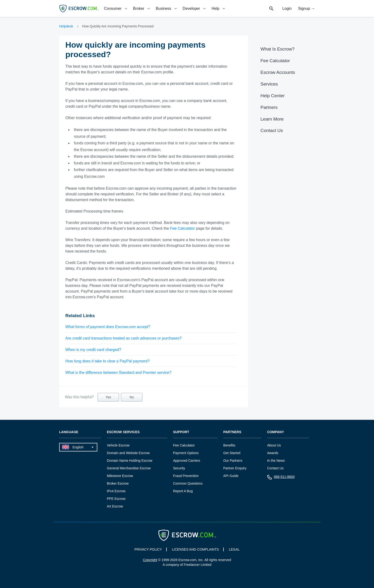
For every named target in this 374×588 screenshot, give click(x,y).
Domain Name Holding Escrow (130, 461)
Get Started (232, 453)
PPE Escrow (116, 499)
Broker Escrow (118, 483)
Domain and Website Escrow (128, 453)
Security (179, 468)
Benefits (229, 445)
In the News (276, 461)
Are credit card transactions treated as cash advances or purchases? (123, 338)
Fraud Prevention (186, 476)
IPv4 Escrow (116, 491)
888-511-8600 (281, 478)
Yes (108, 397)
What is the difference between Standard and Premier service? (118, 373)
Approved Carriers (187, 461)
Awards (273, 453)
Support (181, 432)
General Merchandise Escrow (129, 468)
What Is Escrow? (278, 49)
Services (269, 84)
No (132, 397)
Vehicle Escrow (118, 445)
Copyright (150, 560)
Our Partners (233, 461)
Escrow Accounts (278, 72)
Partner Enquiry (235, 468)
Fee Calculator (182, 228)
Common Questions (188, 483)
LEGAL (234, 549)
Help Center (273, 96)
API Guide (231, 476)
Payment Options (186, 453)
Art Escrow (115, 506)
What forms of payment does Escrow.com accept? (108, 327)
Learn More (272, 119)
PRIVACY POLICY (148, 549)
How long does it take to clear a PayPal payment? (107, 361)
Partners (269, 107)
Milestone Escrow (120, 476)
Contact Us (272, 130)
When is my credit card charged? (93, 350)
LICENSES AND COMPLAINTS (195, 549)
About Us (274, 445)
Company (276, 432)
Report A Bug (183, 491)
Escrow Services (123, 432)
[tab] (116, 8)
